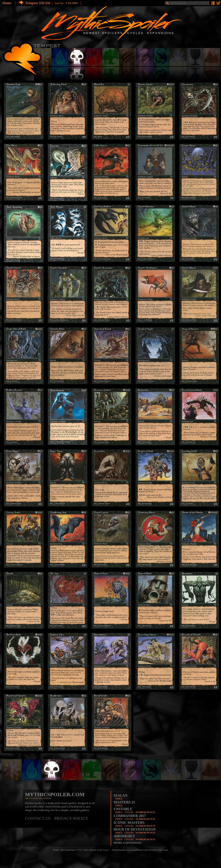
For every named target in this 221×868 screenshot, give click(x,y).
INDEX (119, 799)
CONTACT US (40, 819)
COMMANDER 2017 (130, 816)
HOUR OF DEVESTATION (135, 829)
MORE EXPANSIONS (127, 843)
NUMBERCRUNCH (145, 812)
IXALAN (120, 795)
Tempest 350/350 (38, 3)
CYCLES (129, 812)
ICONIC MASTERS (129, 823)
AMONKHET (124, 836)
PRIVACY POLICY (71, 819)
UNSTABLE (123, 809)
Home (7, 3)
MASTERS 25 (124, 802)
